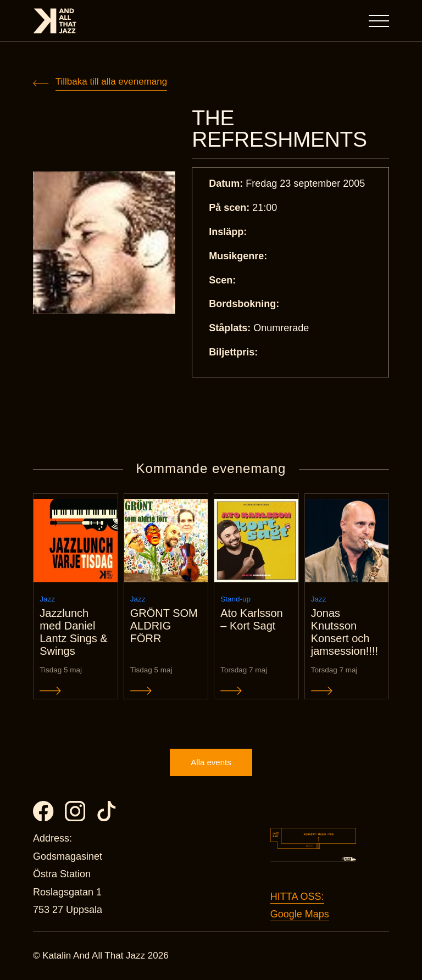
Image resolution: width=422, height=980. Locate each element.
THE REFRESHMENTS (279, 129)
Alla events (211, 762)
